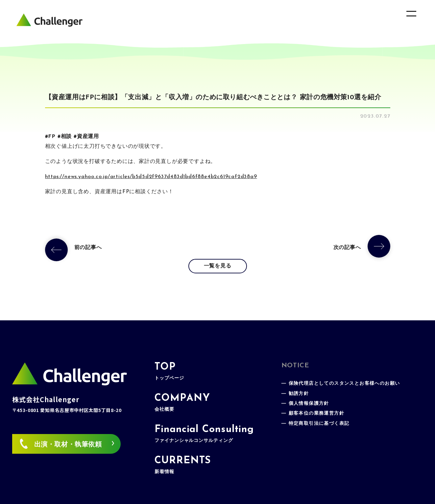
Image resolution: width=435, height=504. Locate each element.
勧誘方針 (299, 394)
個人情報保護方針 (309, 404)
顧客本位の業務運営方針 (316, 413)
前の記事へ (88, 248)
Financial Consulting (204, 434)
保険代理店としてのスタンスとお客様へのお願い (344, 384)
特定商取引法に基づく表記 (319, 424)
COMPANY (182, 403)
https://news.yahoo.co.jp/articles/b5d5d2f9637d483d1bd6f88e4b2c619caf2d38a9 (151, 177)
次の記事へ (347, 248)
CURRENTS (183, 465)
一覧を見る (218, 266)
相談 (66, 137)
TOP (169, 371)
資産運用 (88, 137)
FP (52, 137)
